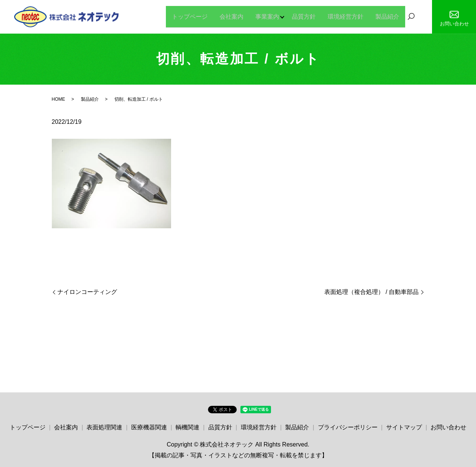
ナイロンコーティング (87, 292)
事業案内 (265, 16)
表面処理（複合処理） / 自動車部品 (371, 292)
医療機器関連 (149, 427)
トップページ (187, 16)
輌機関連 (187, 427)
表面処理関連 (104, 427)
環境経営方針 (346, 16)
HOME (59, 99)
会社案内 (229, 16)
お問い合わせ (448, 427)
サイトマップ (404, 427)
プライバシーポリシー (348, 427)
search (411, 17)
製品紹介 (387, 16)
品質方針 (304, 16)
